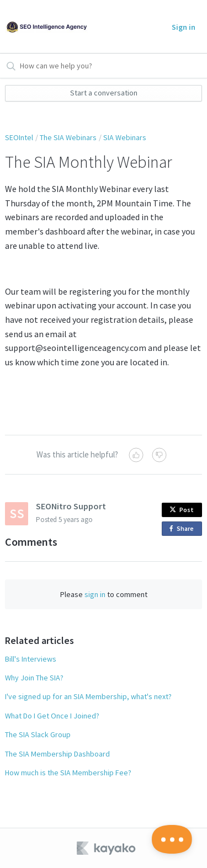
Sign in (184, 27)
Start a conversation (104, 93)
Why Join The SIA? (34, 678)
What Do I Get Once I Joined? (52, 716)
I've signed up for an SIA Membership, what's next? (88, 696)
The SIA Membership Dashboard (57, 754)
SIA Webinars (125, 137)
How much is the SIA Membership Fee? (68, 773)
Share (184, 529)
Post (182, 510)
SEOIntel (19, 137)
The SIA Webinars (68, 137)
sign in (95, 594)
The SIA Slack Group (38, 734)
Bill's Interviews (31, 659)
